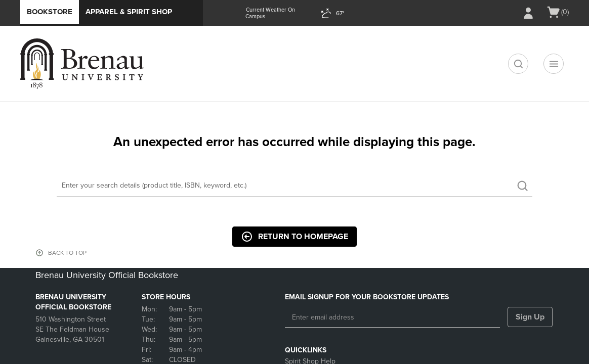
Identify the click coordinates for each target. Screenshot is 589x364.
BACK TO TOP (67, 253)
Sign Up (530, 317)
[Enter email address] (392, 317)
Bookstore (50, 12)
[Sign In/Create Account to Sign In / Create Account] (528, 13)
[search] (518, 64)
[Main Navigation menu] (554, 64)
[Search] (294, 186)
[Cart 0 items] (557, 12)
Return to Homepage (294, 237)
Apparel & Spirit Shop (129, 12)
